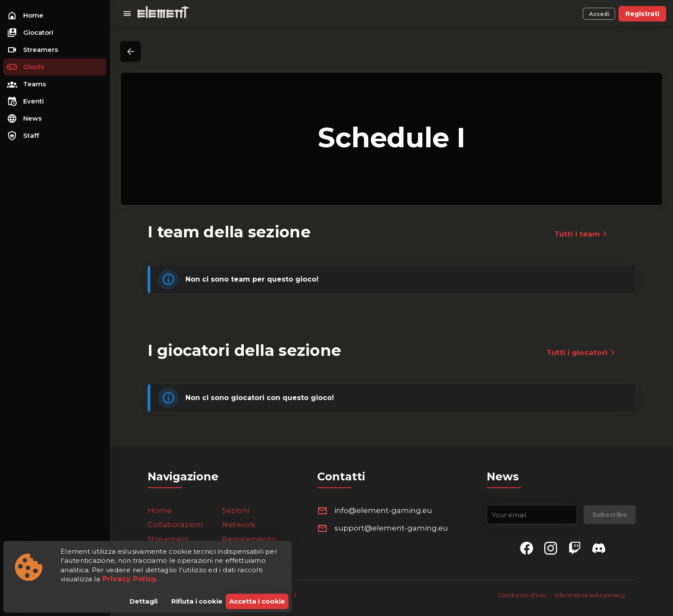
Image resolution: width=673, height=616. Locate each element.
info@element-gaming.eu (383, 510)
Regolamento (249, 539)
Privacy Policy (129, 579)
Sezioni (236, 510)
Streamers (168, 539)
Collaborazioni (175, 525)
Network (239, 525)
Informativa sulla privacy (590, 595)
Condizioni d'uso (523, 595)
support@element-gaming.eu (391, 528)
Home (160, 510)
